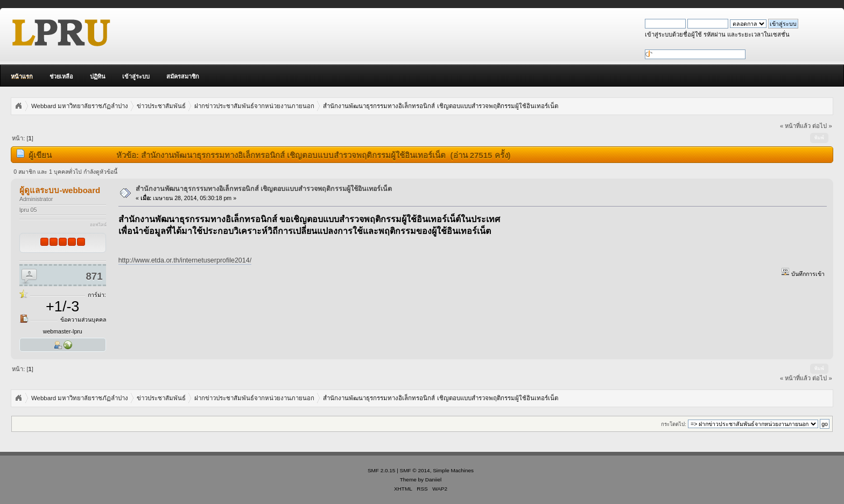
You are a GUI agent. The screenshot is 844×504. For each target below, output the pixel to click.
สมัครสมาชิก (183, 76)
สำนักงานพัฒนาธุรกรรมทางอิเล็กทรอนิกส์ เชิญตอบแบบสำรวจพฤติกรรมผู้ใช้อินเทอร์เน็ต (264, 189)
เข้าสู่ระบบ (136, 76)
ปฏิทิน (98, 76)
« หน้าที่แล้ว (795, 126)
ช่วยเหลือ (61, 76)
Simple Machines (453, 470)
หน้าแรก (22, 76)
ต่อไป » (822, 126)
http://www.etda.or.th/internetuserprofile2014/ (185, 260)
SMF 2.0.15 (382, 470)
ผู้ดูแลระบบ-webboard (60, 190)
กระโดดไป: (674, 424)
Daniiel (433, 480)
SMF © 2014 (415, 470)
